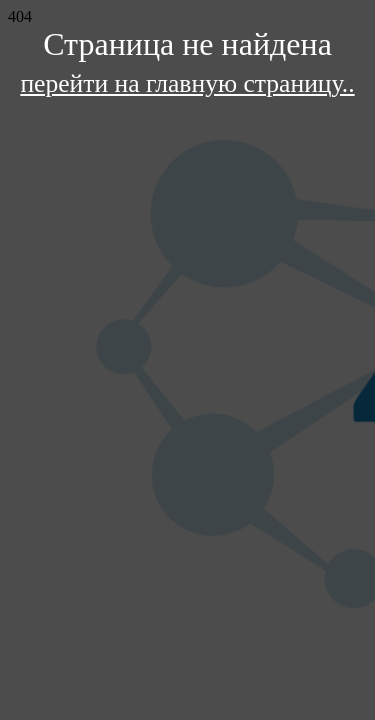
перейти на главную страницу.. (187, 83)
